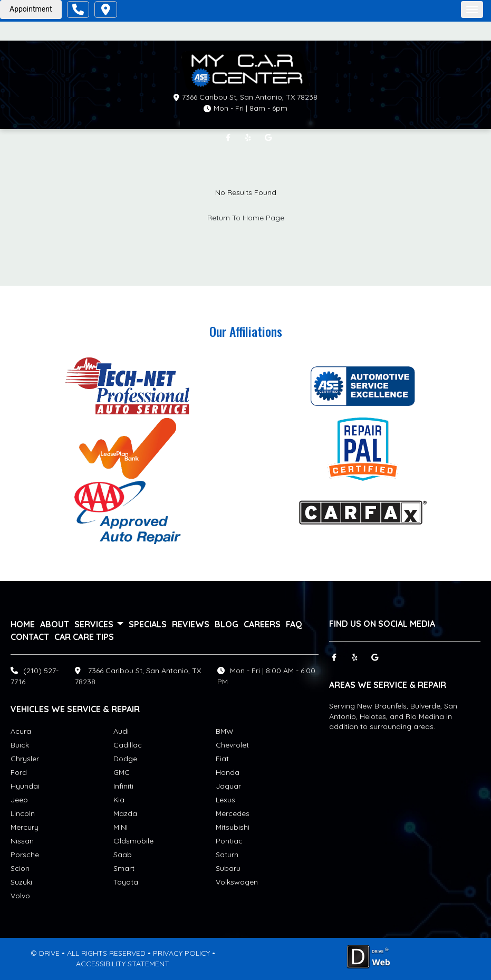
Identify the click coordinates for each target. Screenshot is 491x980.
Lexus (225, 800)
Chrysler (25, 759)
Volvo (20, 896)
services (99, 625)
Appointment (31, 9)
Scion (20, 868)
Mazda (125, 813)
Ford (19, 772)
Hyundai (25, 786)
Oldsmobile (133, 841)
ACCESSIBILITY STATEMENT (123, 964)
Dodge (125, 759)
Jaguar (228, 786)
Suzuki (21, 882)
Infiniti (123, 786)
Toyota (126, 882)
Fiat (222, 759)
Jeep (19, 800)
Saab (123, 855)
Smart (124, 868)
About (55, 624)
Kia (119, 800)
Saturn (227, 855)
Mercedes (233, 813)
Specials (148, 624)
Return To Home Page (246, 218)
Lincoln (23, 813)
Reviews (191, 624)
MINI (121, 827)
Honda (228, 772)
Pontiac (229, 841)
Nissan (22, 841)
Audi (121, 731)
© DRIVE (45, 953)
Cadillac (128, 745)
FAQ (294, 624)
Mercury (25, 827)
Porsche (25, 855)
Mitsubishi (233, 827)
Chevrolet (232, 745)
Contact (30, 637)
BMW (225, 731)
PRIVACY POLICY (181, 953)
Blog (227, 624)
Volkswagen (237, 882)
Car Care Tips (84, 637)
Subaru (228, 868)
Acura (21, 731)
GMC (122, 772)
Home (23, 624)
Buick (20, 745)
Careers (262, 624)
